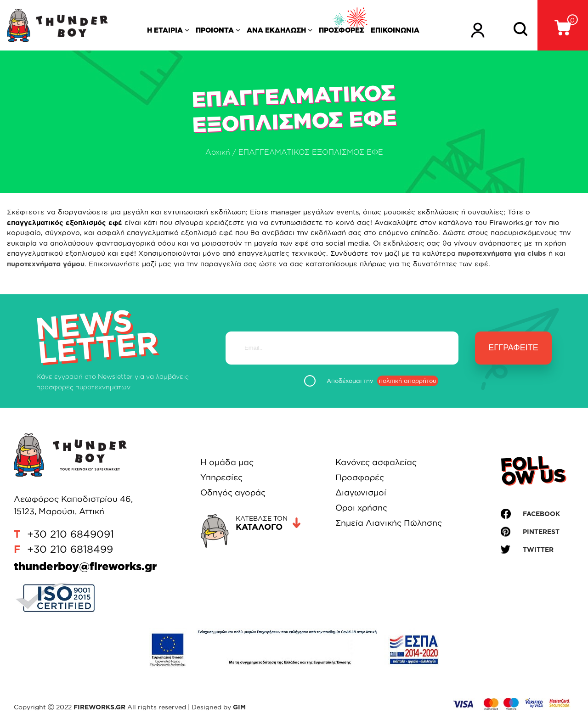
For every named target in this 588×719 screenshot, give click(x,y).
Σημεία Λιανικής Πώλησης (389, 522)
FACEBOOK (541, 514)
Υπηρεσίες (221, 477)
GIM (239, 707)
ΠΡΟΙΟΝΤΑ (215, 30)
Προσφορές (360, 477)
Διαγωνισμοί (361, 492)
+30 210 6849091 (71, 534)
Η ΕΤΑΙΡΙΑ (165, 30)
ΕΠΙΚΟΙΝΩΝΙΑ (395, 30)
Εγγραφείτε (513, 348)
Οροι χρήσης (361, 507)
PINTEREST (541, 531)
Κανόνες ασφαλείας (376, 462)
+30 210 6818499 (70, 549)
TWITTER (538, 549)
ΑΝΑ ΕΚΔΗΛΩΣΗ (276, 30)
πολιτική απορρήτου (408, 381)
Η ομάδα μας (227, 462)
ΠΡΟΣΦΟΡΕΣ (342, 30)
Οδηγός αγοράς (233, 492)
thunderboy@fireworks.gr (85, 566)
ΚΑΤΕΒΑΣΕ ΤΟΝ (268, 523)
